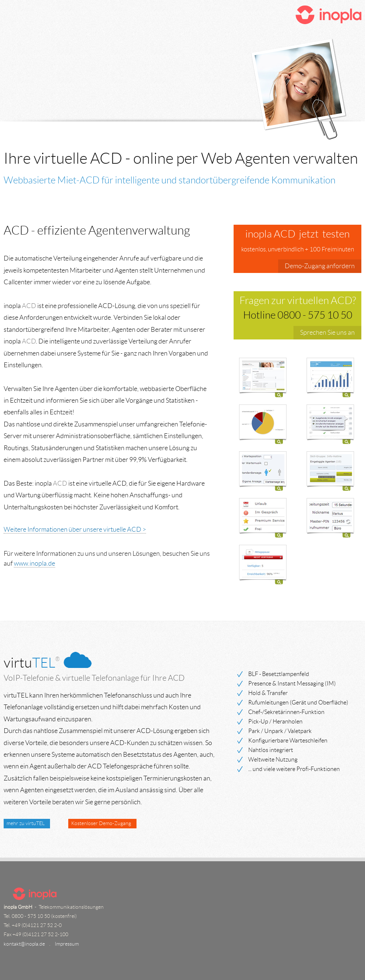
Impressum (67, 944)
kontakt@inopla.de (24, 944)
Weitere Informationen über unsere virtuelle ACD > (75, 529)
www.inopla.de (34, 563)
